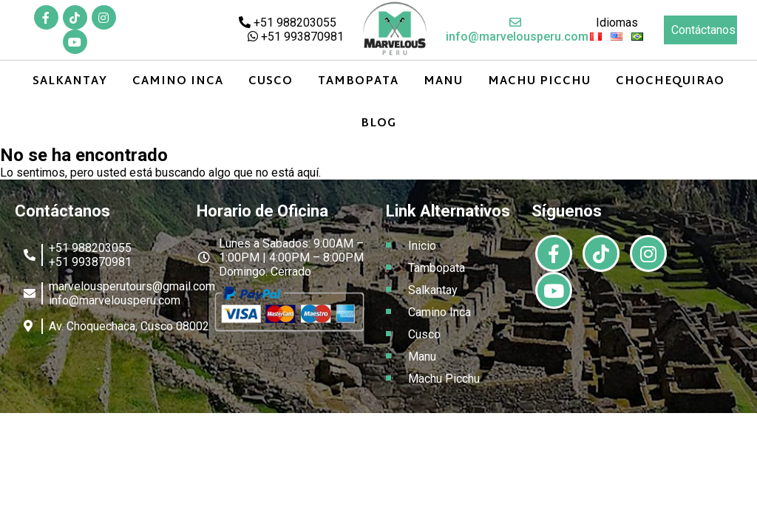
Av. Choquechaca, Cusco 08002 (129, 326)
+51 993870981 (296, 37)
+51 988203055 (288, 23)
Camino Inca (178, 82)
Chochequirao (670, 82)
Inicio (422, 246)
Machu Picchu (539, 82)
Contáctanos (703, 30)
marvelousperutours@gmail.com (132, 286)
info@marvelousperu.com (517, 30)
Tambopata (358, 82)
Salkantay (70, 82)
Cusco (271, 82)
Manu (443, 82)
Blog (378, 124)
